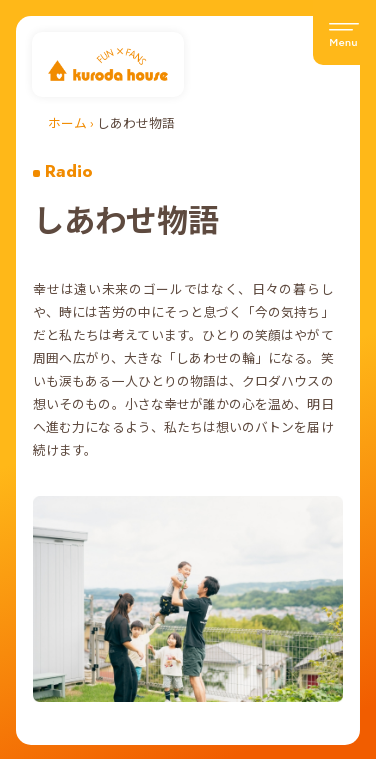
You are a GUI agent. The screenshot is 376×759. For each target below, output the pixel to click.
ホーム (67, 122)
